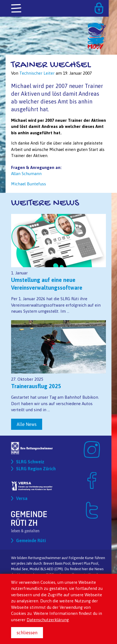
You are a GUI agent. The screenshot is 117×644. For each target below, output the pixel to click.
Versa (22, 498)
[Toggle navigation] (17, 9)
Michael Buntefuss (29, 184)
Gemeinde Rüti (31, 541)
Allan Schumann (26, 174)
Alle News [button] (27, 424)
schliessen (27, 633)
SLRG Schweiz (30, 462)
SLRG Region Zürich (36, 469)
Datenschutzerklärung (48, 620)
